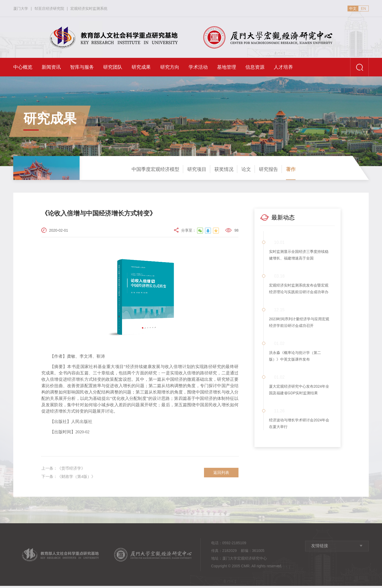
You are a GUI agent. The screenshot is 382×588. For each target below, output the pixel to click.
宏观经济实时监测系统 (89, 8)
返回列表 (221, 474)
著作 (291, 169)
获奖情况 (224, 169)
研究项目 (197, 169)
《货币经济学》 (65, 469)
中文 (353, 8)
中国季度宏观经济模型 (155, 169)
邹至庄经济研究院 (49, 8)
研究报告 (268, 169)
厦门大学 (21, 8)
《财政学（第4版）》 (70, 478)
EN (363, 8)
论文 (246, 169)
